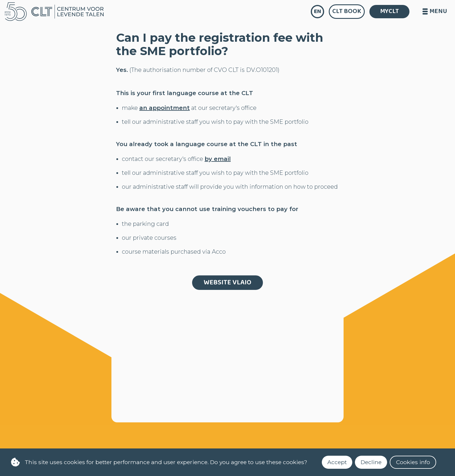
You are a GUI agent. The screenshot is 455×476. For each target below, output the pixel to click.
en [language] (318, 11)
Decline (371, 462)
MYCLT (390, 11)
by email (218, 159)
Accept (337, 462)
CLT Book (347, 11)
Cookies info (413, 462)
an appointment (165, 108)
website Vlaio (228, 282)
